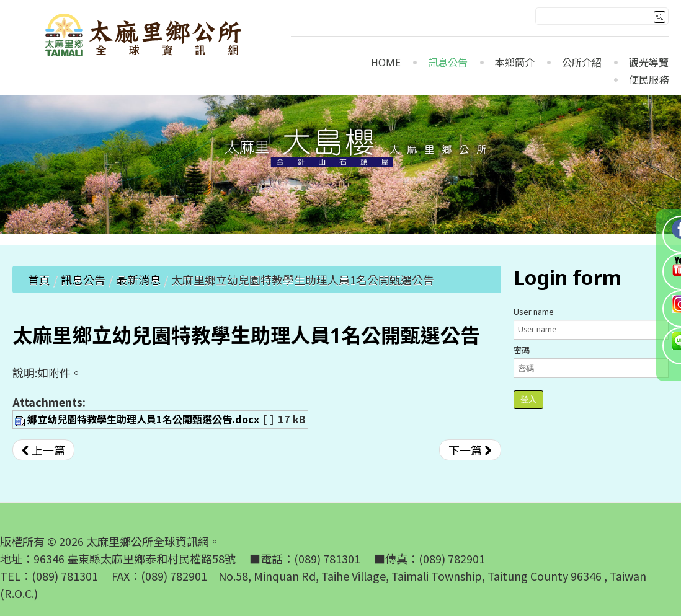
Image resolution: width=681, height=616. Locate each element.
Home (386, 63)
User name (534, 311)
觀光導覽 (649, 63)
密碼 (522, 350)
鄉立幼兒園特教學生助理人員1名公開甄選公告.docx (143, 419)
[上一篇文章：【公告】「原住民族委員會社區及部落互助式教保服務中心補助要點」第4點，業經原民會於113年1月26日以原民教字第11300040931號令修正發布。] (43, 450)
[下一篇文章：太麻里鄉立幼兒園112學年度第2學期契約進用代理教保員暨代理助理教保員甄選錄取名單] (470, 450)
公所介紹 (582, 63)
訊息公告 (448, 63)
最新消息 (138, 279)
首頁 (39, 279)
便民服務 (649, 80)
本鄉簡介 (515, 63)
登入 (528, 399)
